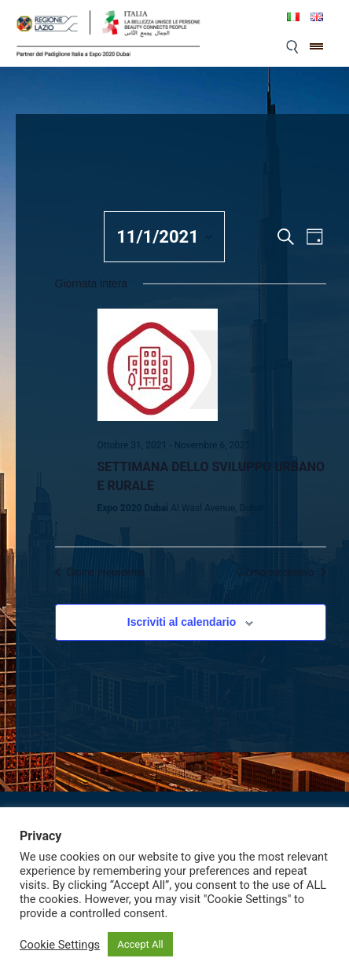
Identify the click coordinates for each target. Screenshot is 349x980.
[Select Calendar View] (315, 237)
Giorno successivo (281, 572)
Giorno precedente (100, 572)
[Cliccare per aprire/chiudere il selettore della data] (164, 237)
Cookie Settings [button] (60, 945)
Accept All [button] (140, 944)
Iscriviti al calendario (182, 622)
